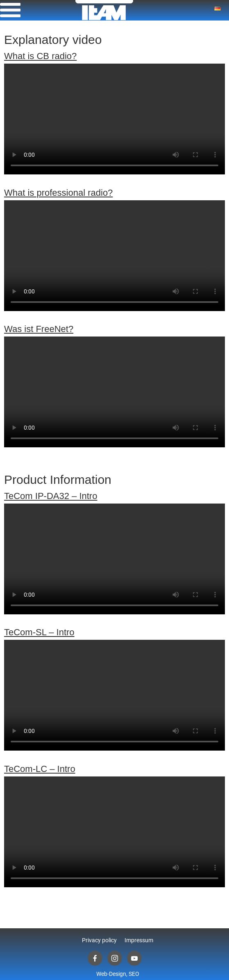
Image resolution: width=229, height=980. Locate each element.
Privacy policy (99, 940)
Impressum (139, 940)
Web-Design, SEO (118, 974)
